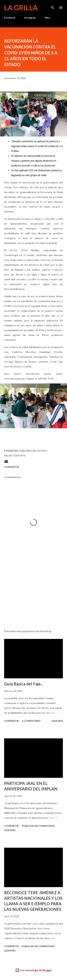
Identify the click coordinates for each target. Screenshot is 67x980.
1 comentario (31, 721)
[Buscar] (53, 6)
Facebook (10, 18)
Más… (48, 18)
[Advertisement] (33, 594)
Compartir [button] (11, 467)
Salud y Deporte (15, 455)
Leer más (57, 721)
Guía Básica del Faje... (24, 684)
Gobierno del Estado (33, 451)
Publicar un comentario (38, 826)
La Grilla (21, 8)
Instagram (30, 18)
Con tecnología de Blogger (34, 970)
